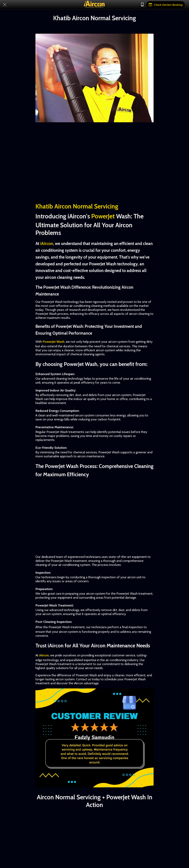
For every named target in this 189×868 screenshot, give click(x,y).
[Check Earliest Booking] (166, 5)
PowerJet (103, 216)
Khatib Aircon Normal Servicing (77, 206)
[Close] (5, 5)
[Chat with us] (142, 5)
